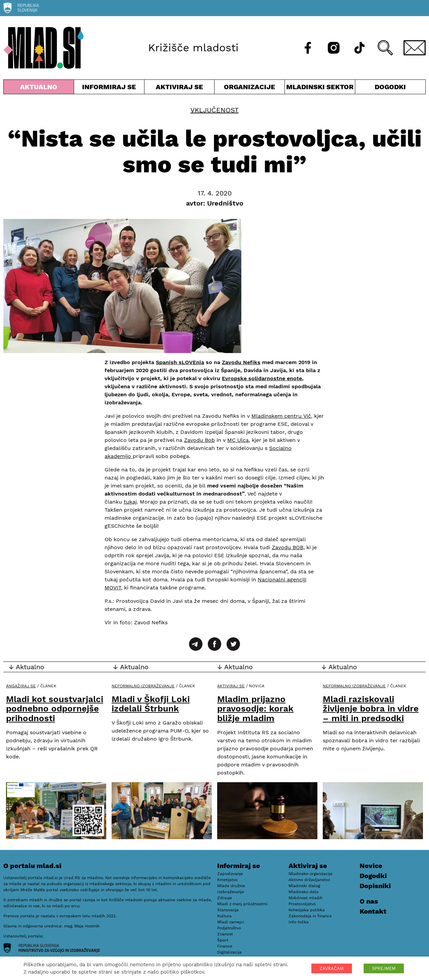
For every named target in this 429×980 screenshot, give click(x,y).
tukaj (130, 502)
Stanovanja (228, 910)
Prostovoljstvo (302, 904)
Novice (371, 866)
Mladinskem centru (277, 416)
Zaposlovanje (230, 874)
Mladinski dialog (304, 886)
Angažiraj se (21, 686)
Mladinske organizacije (311, 874)
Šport (223, 940)
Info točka (299, 922)
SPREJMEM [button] (384, 968)
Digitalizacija (229, 952)
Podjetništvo (229, 928)
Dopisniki (375, 886)
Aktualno (39, 88)
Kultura (224, 916)
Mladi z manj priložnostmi (242, 904)
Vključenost (214, 110)
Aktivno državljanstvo (309, 880)
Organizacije (250, 88)
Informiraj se (109, 88)
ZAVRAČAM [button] (332, 968)
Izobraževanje (231, 892)
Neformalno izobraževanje (143, 686)
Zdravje (225, 898)
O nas (369, 901)
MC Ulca (238, 440)
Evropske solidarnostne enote (262, 378)
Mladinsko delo (303, 892)
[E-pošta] (415, 48)
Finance (225, 946)
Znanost (225, 934)
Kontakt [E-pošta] (373, 911)
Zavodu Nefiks (241, 362)
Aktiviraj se (179, 88)
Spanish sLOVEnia (180, 362)
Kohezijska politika (307, 910)
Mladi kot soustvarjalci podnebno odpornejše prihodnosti (55, 709)
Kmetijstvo (227, 880)
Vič (306, 416)
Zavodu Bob (199, 440)
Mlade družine (231, 886)
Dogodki (390, 87)
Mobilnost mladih (305, 898)
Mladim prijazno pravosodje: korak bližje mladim (255, 709)
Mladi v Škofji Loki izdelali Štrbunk (151, 704)
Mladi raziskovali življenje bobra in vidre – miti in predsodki (371, 709)
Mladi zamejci (231, 922)
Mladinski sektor (320, 88)
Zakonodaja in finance (310, 916)
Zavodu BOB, (288, 547)
